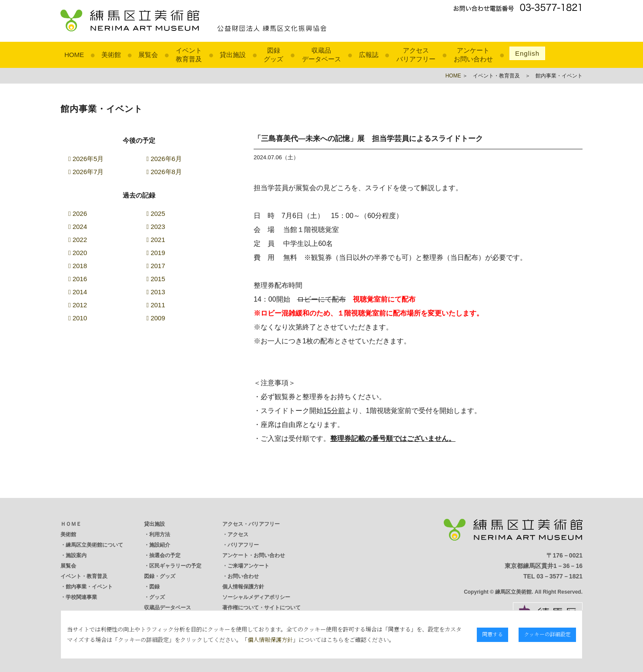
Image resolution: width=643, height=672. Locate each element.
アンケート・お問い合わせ (254, 555)
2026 (78, 213)
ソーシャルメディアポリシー (256, 597)
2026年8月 (164, 172)
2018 (78, 266)
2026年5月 (86, 159)
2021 (156, 240)
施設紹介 (160, 545)
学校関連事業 (81, 597)
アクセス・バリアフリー (251, 524)
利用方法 (160, 534)
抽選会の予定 (165, 555)
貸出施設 (233, 55)
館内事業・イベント (89, 587)
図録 (154, 587)
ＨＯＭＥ (71, 524)
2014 (78, 292)
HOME (74, 55)
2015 (156, 279)
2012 (78, 305)
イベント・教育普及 (84, 576)
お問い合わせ (243, 576)
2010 (78, 318)
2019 (156, 253)
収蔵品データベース (167, 608)
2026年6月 (164, 159)
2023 (156, 227)
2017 (156, 266)
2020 (78, 253)
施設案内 (76, 555)
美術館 (111, 55)
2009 (156, 318)
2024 (78, 227)
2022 (78, 240)
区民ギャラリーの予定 (175, 566)
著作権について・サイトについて (261, 608)
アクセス (238, 534)
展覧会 (148, 55)
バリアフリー (243, 545)
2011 (156, 305)
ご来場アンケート (248, 566)
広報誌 (369, 55)
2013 (156, 292)
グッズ (157, 597)
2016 (78, 279)
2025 (156, 213)
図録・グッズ (160, 576)
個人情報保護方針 (243, 587)
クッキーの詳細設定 (547, 634)
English (527, 53)
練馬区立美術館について (94, 545)
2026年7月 (86, 172)
